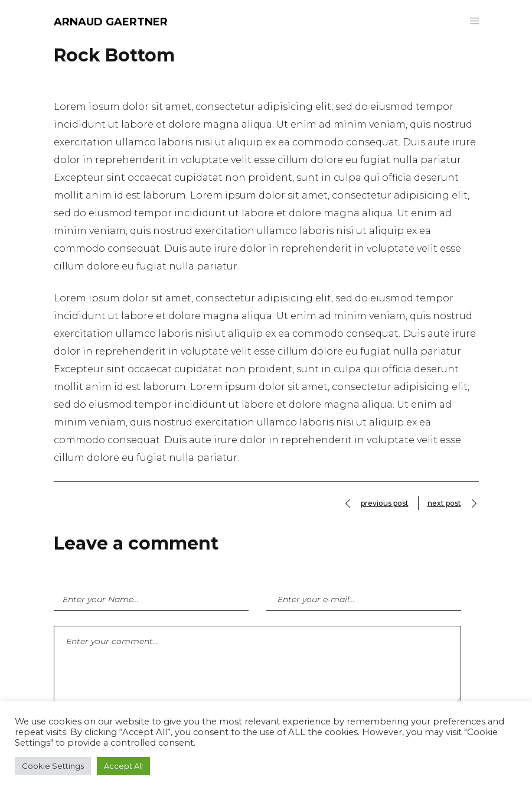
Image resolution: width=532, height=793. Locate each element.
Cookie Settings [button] (53, 766)
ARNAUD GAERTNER (111, 22)
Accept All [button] (123, 766)
